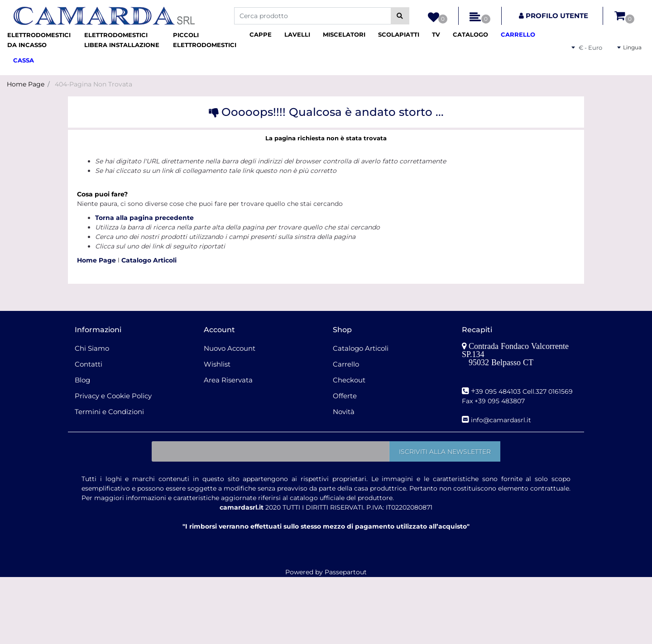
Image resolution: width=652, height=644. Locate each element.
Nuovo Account (230, 348)
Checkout (349, 380)
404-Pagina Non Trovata (93, 84)
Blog (82, 380)
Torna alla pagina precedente (144, 218)
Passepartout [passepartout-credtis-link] (346, 572)
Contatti (89, 364)
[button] (400, 16)
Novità (344, 412)
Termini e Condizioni (109, 412)
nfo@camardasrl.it (502, 420)
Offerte (345, 396)
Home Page (26, 84)
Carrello (346, 364)
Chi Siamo (92, 348)
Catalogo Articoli (149, 260)
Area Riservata (228, 380)
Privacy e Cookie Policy (113, 396)
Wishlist (217, 364)
